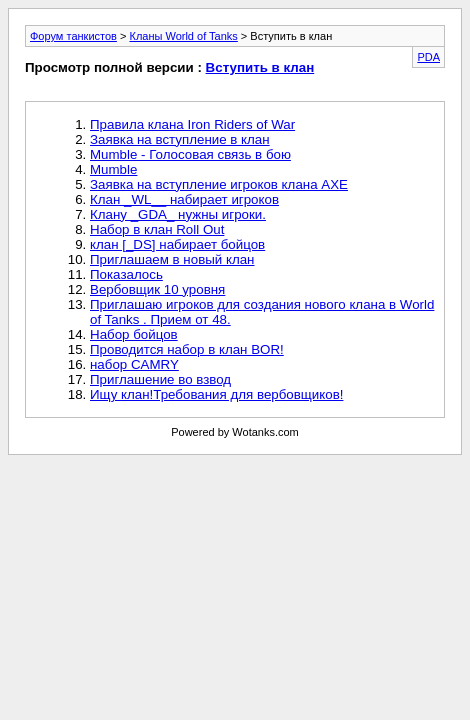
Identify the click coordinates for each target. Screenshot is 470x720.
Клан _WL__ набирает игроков (184, 199)
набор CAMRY (134, 364)
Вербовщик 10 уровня (157, 289)
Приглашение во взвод (160, 379)
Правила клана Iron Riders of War (192, 124)
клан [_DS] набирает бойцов (177, 244)
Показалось (126, 274)
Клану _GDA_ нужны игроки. (178, 214)
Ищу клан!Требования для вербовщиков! (216, 394)
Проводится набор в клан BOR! (187, 349)
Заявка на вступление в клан (180, 139)
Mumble (113, 169)
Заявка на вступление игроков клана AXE (219, 184)
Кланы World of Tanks (183, 36)
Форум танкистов (73, 36)
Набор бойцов (134, 334)
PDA (428, 57)
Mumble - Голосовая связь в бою (190, 154)
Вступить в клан (260, 67)
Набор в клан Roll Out (157, 229)
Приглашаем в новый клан (172, 259)
